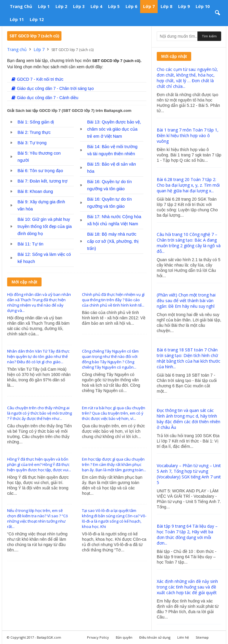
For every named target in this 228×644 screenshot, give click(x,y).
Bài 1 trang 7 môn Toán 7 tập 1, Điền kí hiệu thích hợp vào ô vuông (188, 135)
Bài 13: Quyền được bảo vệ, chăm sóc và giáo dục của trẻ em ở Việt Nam (114, 129)
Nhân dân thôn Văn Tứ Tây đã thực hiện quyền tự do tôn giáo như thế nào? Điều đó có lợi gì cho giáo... (38, 356)
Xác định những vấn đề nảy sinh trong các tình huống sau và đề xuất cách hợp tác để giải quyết (187, 587)
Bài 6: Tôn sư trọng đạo (40, 171)
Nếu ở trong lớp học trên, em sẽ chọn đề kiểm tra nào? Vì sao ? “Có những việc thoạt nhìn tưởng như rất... (38, 518)
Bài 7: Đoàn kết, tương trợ (42, 181)
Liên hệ (183, 637)
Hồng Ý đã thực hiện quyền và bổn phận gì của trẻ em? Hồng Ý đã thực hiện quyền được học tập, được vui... (39, 464)
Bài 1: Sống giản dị (36, 122)
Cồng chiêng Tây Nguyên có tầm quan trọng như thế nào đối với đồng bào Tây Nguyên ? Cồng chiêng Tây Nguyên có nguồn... (110, 359)
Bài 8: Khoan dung (35, 191)
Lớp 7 (149, 6)
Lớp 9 (184, 6)
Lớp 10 (203, 6)
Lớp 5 (114, 6)
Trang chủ (21, 6)
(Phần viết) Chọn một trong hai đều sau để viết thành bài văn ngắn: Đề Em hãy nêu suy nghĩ (186, 300)
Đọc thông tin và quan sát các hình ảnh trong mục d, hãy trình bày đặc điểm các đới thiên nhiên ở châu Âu (189, 419)
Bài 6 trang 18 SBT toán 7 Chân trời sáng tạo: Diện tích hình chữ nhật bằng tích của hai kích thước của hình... (189, 358)
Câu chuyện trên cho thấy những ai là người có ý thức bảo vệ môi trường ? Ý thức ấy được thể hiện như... (39, 413)
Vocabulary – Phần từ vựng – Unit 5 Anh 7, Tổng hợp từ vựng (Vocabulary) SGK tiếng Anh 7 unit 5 (189, 474)
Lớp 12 (37, 19)
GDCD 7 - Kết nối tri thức (37, 79)
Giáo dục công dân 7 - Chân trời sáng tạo (53, 88)
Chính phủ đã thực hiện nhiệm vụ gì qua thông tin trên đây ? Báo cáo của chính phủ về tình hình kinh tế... (113, 300)
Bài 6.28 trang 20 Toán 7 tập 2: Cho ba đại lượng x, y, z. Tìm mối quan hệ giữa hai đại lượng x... (188, 185)
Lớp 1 (44, 6)
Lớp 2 (61, 6)
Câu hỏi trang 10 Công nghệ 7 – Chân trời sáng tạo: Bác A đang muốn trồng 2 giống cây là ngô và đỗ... (189, 243)
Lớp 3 (79, 6)
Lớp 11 (17, 19)
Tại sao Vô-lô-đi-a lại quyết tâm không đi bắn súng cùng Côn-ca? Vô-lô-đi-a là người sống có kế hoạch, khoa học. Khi (114, 518)
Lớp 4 (96, 6)
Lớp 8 (166, 6)
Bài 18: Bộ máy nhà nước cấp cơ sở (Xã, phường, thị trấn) (113, 241)
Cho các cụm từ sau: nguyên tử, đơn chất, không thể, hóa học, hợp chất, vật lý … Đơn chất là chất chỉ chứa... (187, 78)
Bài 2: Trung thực (34, 132)
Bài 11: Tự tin (30, 244)
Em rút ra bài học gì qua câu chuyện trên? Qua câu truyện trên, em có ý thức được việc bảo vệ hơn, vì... (114, 413)
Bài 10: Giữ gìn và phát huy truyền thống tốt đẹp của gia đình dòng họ (45, 226)
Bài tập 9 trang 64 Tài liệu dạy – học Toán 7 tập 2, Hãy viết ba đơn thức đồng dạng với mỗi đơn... (187, 534)
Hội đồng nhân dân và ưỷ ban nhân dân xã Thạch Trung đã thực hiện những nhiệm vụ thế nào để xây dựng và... (39, 302)
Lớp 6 (131, 6)
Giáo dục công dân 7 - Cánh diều (45, 98)
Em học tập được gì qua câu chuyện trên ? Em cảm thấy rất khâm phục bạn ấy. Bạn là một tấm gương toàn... (114, 464)
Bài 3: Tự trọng (32, 143)
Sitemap (202, 637)
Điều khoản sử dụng (155, 637)
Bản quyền (124, 637)
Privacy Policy (98, 637)
